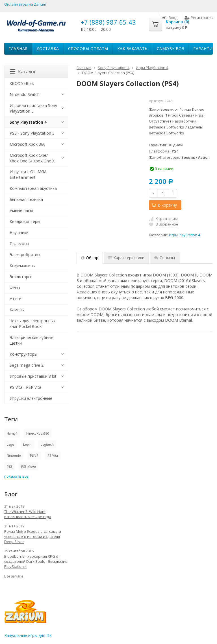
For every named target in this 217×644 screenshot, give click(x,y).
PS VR (34, 455)
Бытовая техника (26, 199)
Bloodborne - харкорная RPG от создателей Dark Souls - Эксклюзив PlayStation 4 (36, 561)
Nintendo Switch (25, 94)
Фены (15, 288)
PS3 (9, 466)
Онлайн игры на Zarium (25, 4)
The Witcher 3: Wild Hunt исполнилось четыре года (28, 514)
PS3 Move (29, 466)
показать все (16, 476)
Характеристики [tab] (126, 258)
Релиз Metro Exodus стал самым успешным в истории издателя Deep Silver (33, 536)
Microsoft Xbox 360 (28, 144)
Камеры (17, 310)
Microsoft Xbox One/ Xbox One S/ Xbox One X (32, 158)
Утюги (16, 299)
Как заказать (133, 49)
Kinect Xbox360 (38, 433)
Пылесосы (19, 243)
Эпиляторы (20, 277)
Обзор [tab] (90, 258)
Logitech (47, 444)
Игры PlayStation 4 (185, 235)
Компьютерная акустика (33, 188)
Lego (10, 444)
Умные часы (21, 210)
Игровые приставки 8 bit (33, 376)
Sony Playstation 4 (28, 122)
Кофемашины (23, 266)
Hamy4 (12, 433)
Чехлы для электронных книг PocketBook (32, 324)
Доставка (48, 49)
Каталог (23, 72)
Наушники (19, 232)
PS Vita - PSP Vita (25, 387)
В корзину (164, 205)
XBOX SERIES (22, 83)
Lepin (27, 444)
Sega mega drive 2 (27, 365)
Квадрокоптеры (25, 221)
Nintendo (14, 455)
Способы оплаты (88, 49)
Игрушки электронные (31, 398)
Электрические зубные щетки (32, 340)
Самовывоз (171, 49)
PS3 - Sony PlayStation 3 (32, 133)
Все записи (14, 576)
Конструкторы (23, 354)
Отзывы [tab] (165, 258)
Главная (18, 49)
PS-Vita (53, 455)
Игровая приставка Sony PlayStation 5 (33, 108)
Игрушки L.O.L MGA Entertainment (28, 174)
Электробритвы (25, 255)
